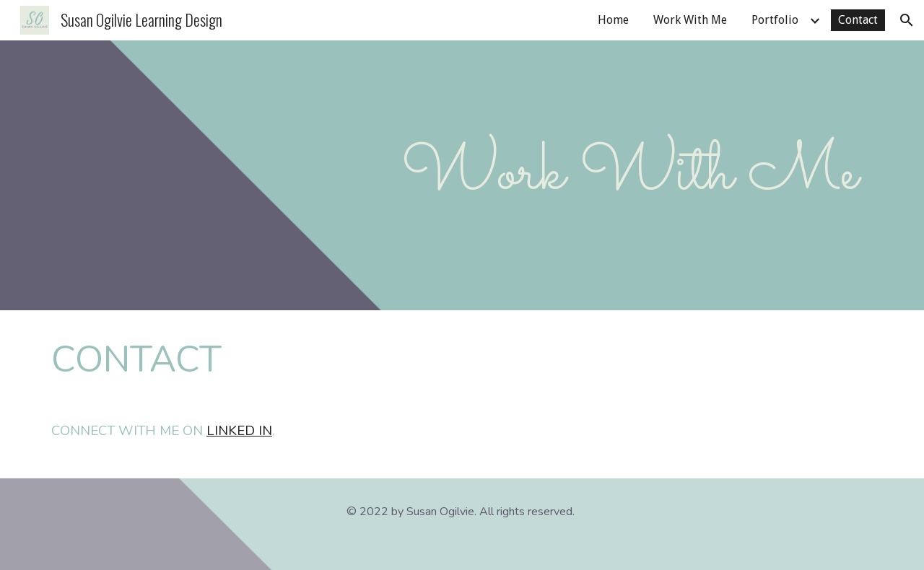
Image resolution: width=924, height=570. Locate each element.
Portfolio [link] (775, 20)
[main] (462, 175)
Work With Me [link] (690, 20)
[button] (907, 20)
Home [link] (613, 20)
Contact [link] (858, 20)
